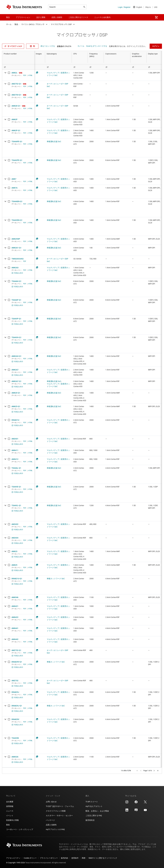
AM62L (14, 73)
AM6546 (15, 597)
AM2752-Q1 (16, 84)
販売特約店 (90, 820)
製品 (16, 24)
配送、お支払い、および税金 (97, 811)
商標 (84, 858)
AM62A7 (15, 370)
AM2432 (15, 524)
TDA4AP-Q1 (16, 300)
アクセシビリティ (13, 858)
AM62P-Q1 (16, 130)
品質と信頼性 (51, 825)
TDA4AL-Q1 (16, 468)
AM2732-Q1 (16, 650)
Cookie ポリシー (30, 858)
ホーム (9, 24)
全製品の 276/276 (64, 46)
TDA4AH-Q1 (16, 281)
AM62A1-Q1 (16, 248)
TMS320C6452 (18, 259)
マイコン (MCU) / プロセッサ (33, 24)
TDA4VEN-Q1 (17, 220)
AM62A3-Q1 (16, 356)
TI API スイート (92, 802)
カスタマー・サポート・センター (59, 816)
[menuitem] (156, 17)
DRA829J (15, 692)
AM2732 (15, 681)
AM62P (14, 119)
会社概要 (10, 802)
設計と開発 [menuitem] (41, 17)
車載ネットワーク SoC (56, 579)
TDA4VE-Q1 (16, 487)
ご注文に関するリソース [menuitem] (78, 17)
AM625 (14, 565)
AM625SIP (16, 239)
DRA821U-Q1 (17, 579)
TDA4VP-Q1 (16, 319)
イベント (10, 816)
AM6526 (15, 757)
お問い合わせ (51, 802)
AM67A (14, 188)
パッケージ (50, 820)
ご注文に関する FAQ (94, 816)
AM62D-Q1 (16, 106)
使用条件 (75, 858)
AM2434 (15, 538)
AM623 (14, 551)
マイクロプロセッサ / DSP (61, 24)
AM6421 (15, 606)
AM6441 (15, 628)
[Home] (24, 7)
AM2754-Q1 (16, 95)
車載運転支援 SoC (54, 142)
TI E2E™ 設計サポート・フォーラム (60, 806)
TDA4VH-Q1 (16, 337)
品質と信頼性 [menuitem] (57, 17)
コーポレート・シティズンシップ (20, 829)
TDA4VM (15, 738)
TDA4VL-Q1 (16, 505)
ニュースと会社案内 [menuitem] (102, 17)
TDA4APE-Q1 (17, 142)
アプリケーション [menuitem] (23, 17)
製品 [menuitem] (8, 17)
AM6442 (15, 639)
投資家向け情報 (12, 820)
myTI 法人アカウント (94, 806)
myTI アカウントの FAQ (55, 829)
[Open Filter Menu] (18, 67)
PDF (25, 75)
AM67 (14, 179)
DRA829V (15, 719)
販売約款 (65, 858)
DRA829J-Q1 (17, 706)
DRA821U (15, 420)
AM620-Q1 (16, 393)
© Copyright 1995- (16, 863)
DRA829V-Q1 (17, 662)
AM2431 (15, 439)
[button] (137, 771)
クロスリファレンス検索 (56, 811)
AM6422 (15, 617)
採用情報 (10, 806)
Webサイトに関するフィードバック (103, 858)
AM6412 (15, 459)
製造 (8, 825)
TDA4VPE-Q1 (17, 160)
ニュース (10, 811)
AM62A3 (15, 268)
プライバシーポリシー (49, 858)
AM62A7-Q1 (16, 381)
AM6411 (15, 450)
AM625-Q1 (16, 406)
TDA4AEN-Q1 (17, 201)
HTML (30, 75)
